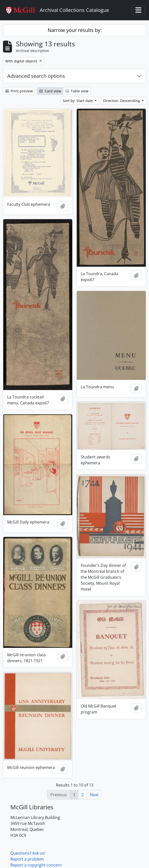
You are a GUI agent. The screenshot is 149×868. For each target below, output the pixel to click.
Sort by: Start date (78, 101)
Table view (77, 91)
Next (94, 795)
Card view (50, 91)
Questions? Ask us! (28, 853)
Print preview (19, 91)
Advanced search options (36, 76)
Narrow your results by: (75, 30)
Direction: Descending (122, 101)
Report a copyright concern (36, 865)
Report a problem (27, 859)
